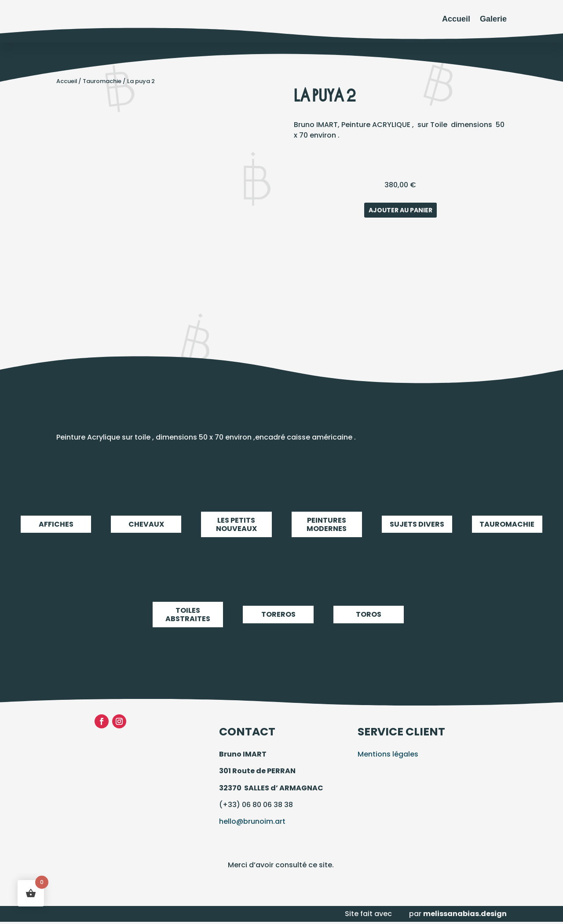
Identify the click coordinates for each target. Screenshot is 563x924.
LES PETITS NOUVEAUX (236, 524)
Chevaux (146, 524)
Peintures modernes (327, 524)
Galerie (493, 19)
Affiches (56, 524)
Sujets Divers (417, 524)
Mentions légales (388, 754)
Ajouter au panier (400, 210)
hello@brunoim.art (252, 821)
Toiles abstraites (188, 615)
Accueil (456, 19)
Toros (369, 615)
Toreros (278, 615)
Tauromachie (102, 81)
